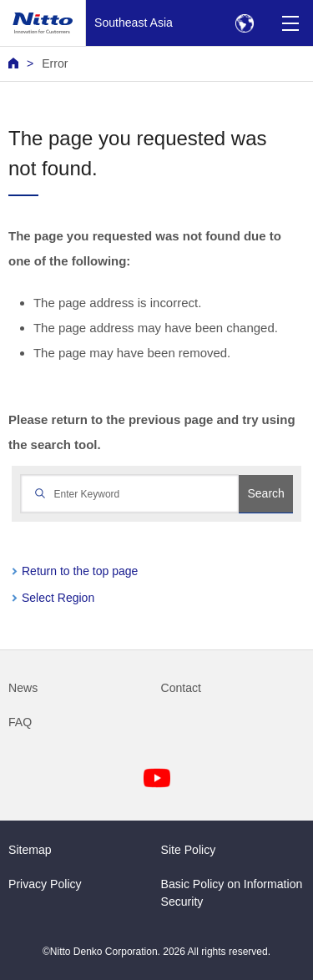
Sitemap (30, 850)
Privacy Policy (45, 884)
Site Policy (189, 850)
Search (265, 493)
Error (55, 63)
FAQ (20, 722)
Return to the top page (80, 571)
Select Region (58, 598)
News (23, 688)
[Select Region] (244, 23)
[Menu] (290, 23)
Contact (182, 688)
